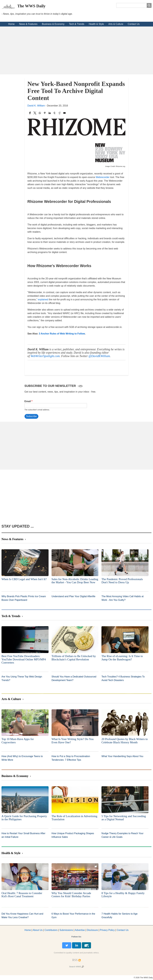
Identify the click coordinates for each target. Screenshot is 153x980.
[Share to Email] (64, 113)
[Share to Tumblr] (55, 113)
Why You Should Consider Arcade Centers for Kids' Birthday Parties (71, 895)
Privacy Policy (107, 930)
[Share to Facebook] (30, 113)
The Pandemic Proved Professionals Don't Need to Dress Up (122, 581)
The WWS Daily (31, 6)
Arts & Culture (116, 24)
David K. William (36, 106)
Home (11, 24)
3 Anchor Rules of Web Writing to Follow (62, 334)
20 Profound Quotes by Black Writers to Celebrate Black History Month (125, 741)
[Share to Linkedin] (50, 113)
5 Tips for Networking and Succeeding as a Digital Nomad (124, 818)
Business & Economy (53, 24)
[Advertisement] (76, 50)
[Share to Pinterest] (45, 113)
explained (43, 299)
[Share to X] (35, 113)
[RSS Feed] (75, 960)
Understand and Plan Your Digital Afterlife (74, 596)
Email (28, 401)
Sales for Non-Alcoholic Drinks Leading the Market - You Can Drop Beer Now (75, 581)
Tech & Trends (77, 24)
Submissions (66, 930)
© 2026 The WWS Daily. (143, 978)
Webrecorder (103, 177)
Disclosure (92, 930)
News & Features (28, 24)
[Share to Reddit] (60, 113)
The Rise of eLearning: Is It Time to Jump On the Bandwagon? (122, 658)
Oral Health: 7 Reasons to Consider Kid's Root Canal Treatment (22, 895)
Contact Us (134, 24)
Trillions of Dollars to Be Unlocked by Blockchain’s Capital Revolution (74, 658)
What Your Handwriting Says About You (122, 756)
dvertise (80, 930)
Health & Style (96, 24)
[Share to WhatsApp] (40, 113)
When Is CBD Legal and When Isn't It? (24, 579)
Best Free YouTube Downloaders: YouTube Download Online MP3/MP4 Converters (24, 659)
